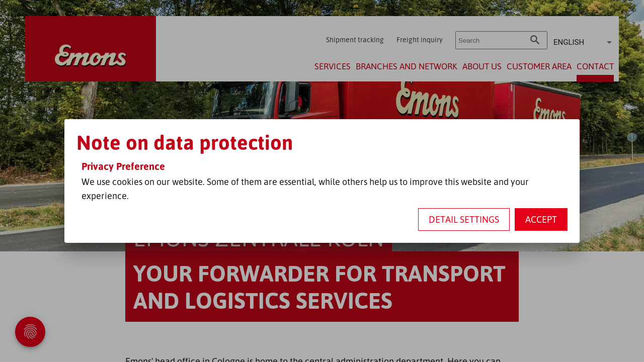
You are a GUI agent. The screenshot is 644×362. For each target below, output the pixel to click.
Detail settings (464, 219)
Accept (541, 219)
